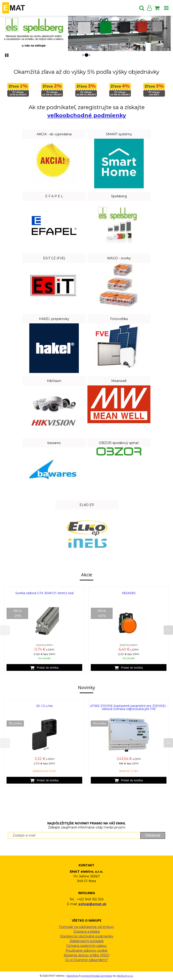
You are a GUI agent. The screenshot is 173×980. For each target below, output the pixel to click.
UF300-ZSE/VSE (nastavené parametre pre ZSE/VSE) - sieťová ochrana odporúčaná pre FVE (129, 707)
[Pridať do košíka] (44, 667)
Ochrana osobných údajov (86, 946)
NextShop (72, 976)
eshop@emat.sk (92, 904)
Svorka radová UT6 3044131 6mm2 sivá (44, 593)
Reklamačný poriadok (87, 941)
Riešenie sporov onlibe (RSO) (86, 955)
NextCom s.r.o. (125, 976)
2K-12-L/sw (44, 706)
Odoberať (153, 835)
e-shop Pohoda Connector (97, 976)
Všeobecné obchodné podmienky (87, 936)
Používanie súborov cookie (86, 950)
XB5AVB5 (129, 593)
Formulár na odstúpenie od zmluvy (86, 927)
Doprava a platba (87, 932)
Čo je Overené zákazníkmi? (86, 960)
